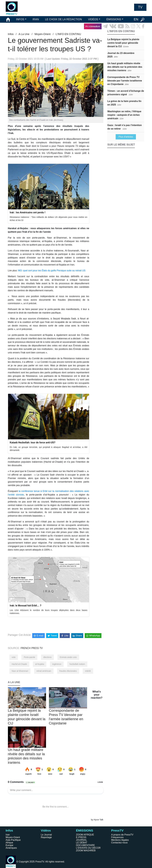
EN (136, 19)
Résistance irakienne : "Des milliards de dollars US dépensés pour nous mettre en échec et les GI (49, 219)
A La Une (24, 34)
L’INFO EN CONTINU (68, 34)
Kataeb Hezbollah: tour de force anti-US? (33, 442)
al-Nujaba (40, 664)
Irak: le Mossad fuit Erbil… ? (26, 606)
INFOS (20, 19)
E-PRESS (81, 837)
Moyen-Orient (43, 34)
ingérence (57, 664)
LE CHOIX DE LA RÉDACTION (63, 19)
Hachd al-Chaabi (19, 664)
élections (47, 657)
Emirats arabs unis (68, 657)
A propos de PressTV (122, 835)
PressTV (117, 830)
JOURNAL (82, 840)
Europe (10, 845)
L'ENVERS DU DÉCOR (88, 848)
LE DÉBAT (82, 843)
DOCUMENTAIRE (86, 845)
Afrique (9, 843)
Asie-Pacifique (13, 840)
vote (14, 657)
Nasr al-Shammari (20, 671)
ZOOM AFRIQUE (85, 835)
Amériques (11, 848)
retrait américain (44, 671)
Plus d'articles (126, 137)
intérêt (88, 671)
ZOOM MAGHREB (86, 850)
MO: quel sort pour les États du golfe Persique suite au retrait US (52, 271)
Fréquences (117, 837)
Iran (8, 835)
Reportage (46, 837)
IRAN (36, 19)
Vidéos (46, 830)
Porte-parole (29, 657)
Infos (11, 34)
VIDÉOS (93, 19)
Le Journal (46, 835)
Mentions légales (120, 840)
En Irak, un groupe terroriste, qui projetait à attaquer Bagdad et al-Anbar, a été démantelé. (49, 449)
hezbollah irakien (77, 664)
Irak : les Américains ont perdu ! (28, 212)
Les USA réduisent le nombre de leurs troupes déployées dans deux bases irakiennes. (49, 612)
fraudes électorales (68, 671)
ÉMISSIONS (114, 19)
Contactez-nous (119, 843)
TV (140, 7)
